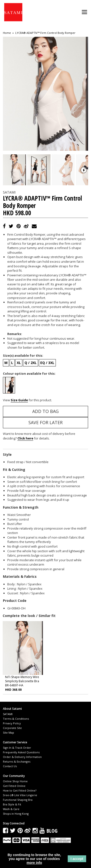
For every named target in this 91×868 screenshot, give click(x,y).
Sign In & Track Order (17, 753)
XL (19, 369)
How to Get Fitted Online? (20, 797)
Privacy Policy (12, 729)
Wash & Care (11, 815)
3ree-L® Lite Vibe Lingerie (20, 801)
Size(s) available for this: (23, 362)
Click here (25, 444)
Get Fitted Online (14, 792)
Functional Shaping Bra (18, 806)
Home (7, 33)
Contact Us (10, 772)
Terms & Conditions (16, 724)
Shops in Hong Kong (16, 820)
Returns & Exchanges (17, 767)
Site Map (8, 738)
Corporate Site (12, 734)
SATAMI (8, 720)
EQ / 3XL (47, 369)
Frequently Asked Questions (21, 758)
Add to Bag (45, 417)
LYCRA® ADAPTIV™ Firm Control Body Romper (45, 33)
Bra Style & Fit (12, 810)
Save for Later (45, 428)
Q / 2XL (31, 369)
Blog (52, 836)
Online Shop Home (15, 787)
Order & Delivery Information (22, 763)
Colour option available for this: (29, 379)
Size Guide (19, 406)
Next (84, 173)
